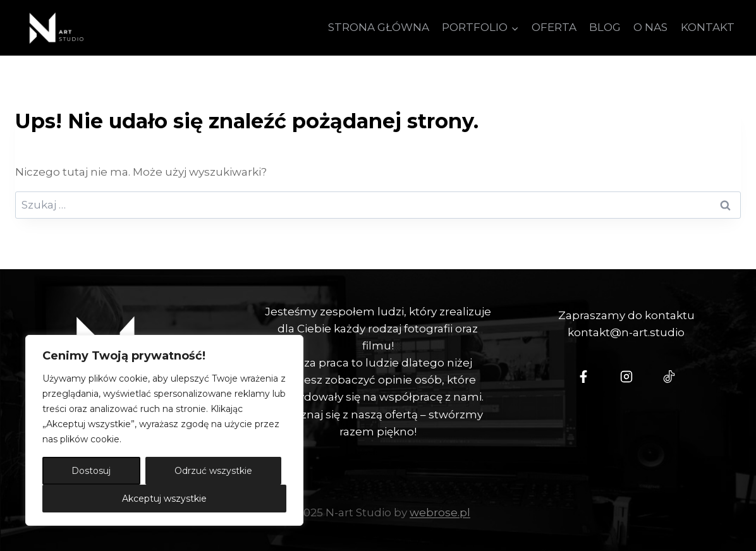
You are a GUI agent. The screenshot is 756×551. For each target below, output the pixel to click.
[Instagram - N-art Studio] (626, 377)
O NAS (650, 27)
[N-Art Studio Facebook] (583, 377)
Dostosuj (91, 471)
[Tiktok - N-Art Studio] (669, 377)
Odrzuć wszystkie (213, 471)
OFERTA (554, 27)
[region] (164, 430)
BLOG (605, 27)
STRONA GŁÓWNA (379, 27)
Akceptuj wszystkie (164, 499)
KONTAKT (708, 27)
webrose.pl (440, 512)
